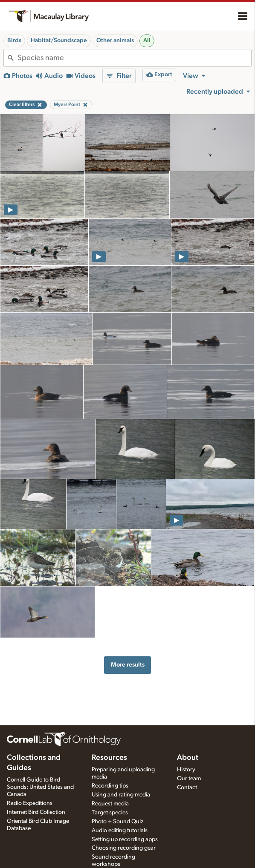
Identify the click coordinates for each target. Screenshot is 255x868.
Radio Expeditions (30, 803)
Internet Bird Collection (36, 812)
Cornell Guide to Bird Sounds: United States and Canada (40, 787)
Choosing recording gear (124, 848)
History (186, 770)
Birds (14, 40)
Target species (110, 813)
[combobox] (134, 58)
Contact (187, 788)
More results (128, 665)
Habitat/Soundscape (59, 40)
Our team (189, 779)
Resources (109, 758)
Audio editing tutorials (120, 831)
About (188, 758)
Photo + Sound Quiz (117, 822)
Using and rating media (121, 795)
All (147, 40)
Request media (110, 804)
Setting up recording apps (125, 839)
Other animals (115, 40)
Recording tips (110, 786)
